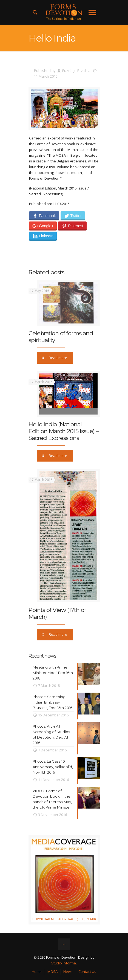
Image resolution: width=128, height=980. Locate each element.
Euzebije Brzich (75, 71)
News (68, 972)
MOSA (52, 972)
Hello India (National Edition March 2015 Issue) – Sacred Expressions (64, 431)
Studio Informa (64, 963)
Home (37, 972)
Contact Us (87, 972)
